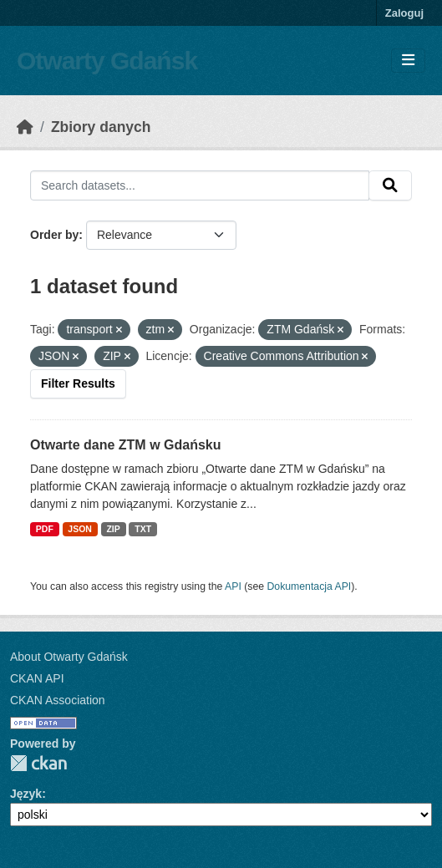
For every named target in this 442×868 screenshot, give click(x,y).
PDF (45, 529)
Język (26, 794)
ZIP (113, 529)
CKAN (38, 763)
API (233, 586)
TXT (143, 529)
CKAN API (37, 678)
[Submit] (390, 185)
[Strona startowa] (25, 127)
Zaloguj (404, 13)
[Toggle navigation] (408, 61)
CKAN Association (58, 700)
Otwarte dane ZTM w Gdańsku (125, 445)
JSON (80, 529)
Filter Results (78, 383)
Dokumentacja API (310, 586)
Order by (54, 235)
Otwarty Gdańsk (107, 61)
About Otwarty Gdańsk (69, 657)
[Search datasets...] (200, 185)
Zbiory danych (101, 127)
